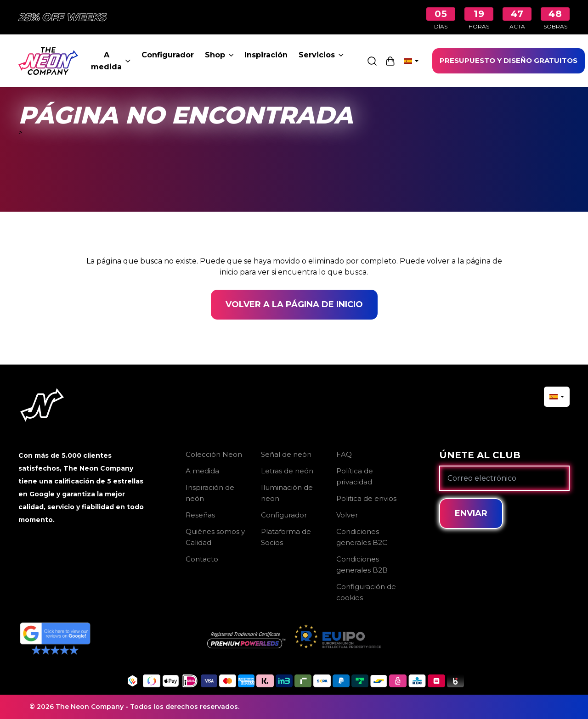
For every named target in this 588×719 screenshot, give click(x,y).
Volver (347, 515)
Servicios (321, 55)
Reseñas (200, 515)
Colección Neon (214, 454)
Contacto (202, 559)
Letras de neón (287, 471)
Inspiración (266, 55)
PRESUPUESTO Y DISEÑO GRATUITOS (509, 60)
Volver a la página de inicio (294, 304)
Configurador (168, 55)
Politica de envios (366, 498)
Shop (219, 55)
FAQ (344, 454)
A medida (111, 61)
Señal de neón (286, 454)
